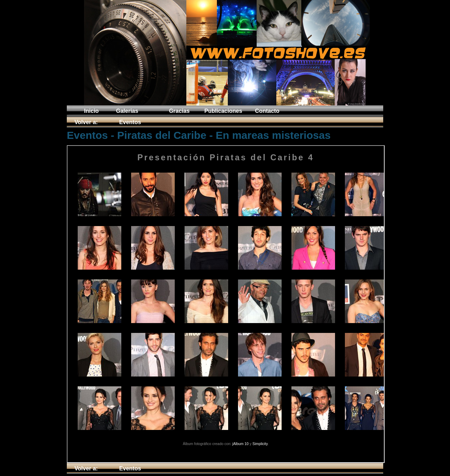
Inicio (91, 111)
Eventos (130, 122)
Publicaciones (223, 111)
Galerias (127, 111)
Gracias (179, 111)
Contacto (267, 111)
